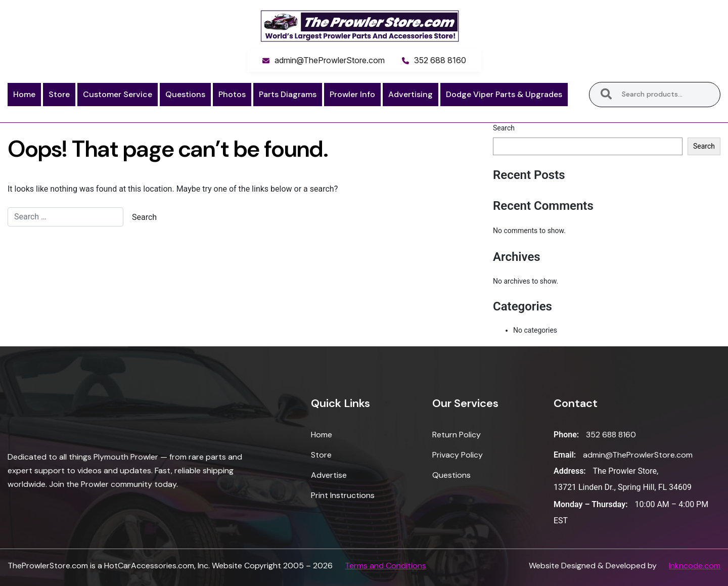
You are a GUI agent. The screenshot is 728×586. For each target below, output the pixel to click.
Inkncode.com (695, 566)
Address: (570, 471)
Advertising (411, 94)
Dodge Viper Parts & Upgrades (504, 94)
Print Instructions (343, 495)
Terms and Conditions (385, 566)
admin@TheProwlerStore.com (330, 60)
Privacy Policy (458, 455)
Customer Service (118, 94)
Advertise (329, 475)
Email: (565, 455)
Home (24, 94)
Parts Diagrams (288, 94)
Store (59, 94)
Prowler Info (352, 94)
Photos (232, 94)
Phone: (566, 435)
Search (606, 95)
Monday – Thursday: (591, 504)
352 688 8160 (440, 60)
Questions (185, 94)
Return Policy (457, 435)
